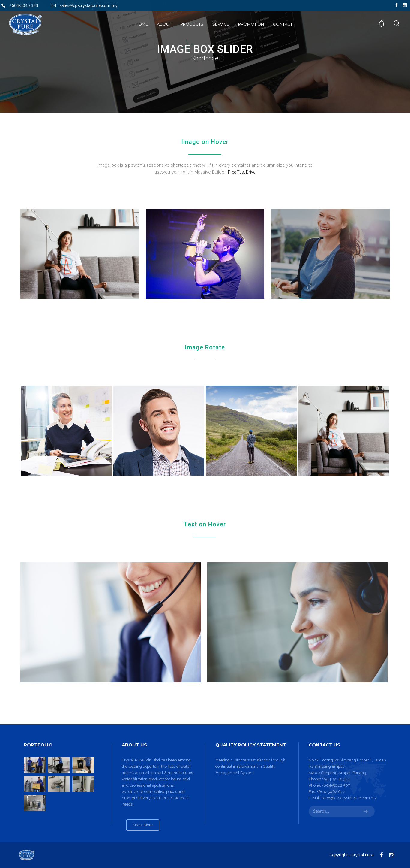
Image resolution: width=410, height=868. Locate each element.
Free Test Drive (242, 172)
